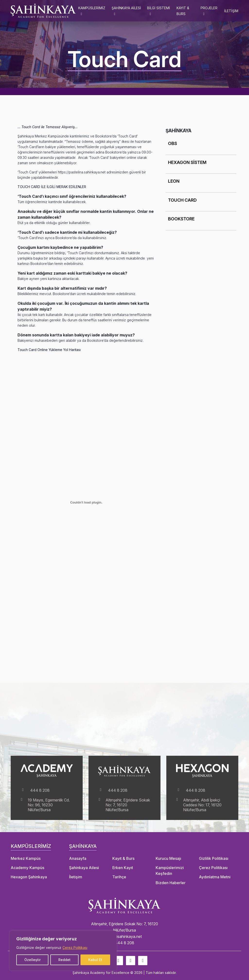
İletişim (76, 877)
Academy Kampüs (27, 868)
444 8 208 (35, 790)
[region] (63, 951)
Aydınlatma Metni (215, 877)
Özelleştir (32, 960)
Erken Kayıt (123, 868)
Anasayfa (78, 858)
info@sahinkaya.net (124, 936)
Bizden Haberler (171, 883)
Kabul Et (95, 960)
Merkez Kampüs (26, 858)
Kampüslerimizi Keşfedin (170, 871)
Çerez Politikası (75, 948)
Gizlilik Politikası (214, 858)
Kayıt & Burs (123, 858)
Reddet (64, 960)
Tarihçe (119, 877)
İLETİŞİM (231, 11)
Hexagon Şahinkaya (29, 877)
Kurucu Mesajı (168, 858)
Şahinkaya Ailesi (84, 868)
